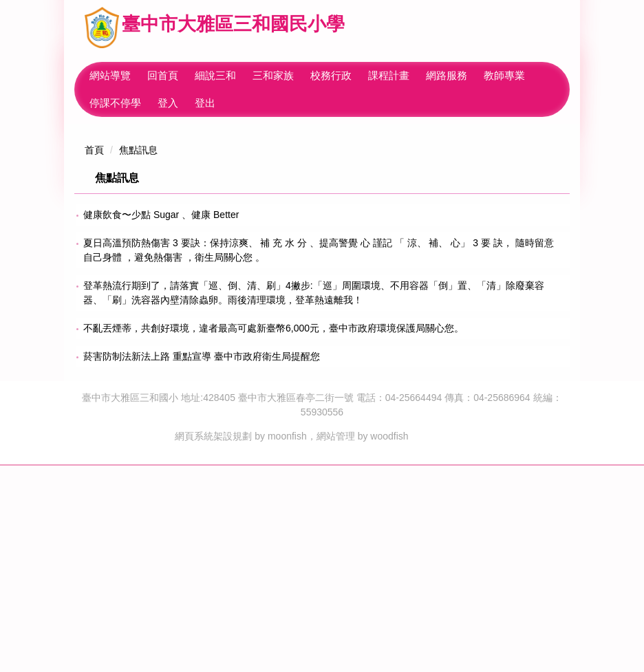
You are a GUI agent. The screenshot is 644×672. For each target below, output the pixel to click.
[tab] (399, 316)
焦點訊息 (138, 356)
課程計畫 (414, 75)
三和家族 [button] (299, 75)
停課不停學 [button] (115, 103)
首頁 (94, 356)
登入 (168, 103)
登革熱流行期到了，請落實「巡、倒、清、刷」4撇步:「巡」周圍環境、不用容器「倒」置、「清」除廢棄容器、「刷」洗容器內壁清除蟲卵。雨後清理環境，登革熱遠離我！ (314, 499)
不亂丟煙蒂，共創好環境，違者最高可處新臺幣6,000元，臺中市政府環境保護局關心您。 (273, 534)
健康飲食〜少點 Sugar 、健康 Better (161, 421)
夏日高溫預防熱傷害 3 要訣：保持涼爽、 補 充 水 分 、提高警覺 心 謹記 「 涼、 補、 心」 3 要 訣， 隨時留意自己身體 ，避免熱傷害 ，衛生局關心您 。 (319, 456)
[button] (81, 227)
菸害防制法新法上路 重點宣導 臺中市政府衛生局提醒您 (202, 563)
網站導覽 (136, 75)
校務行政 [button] (356, 75)
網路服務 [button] (472, 75)
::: (94, 75)
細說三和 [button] (241, 75)
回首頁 (188, 75)
